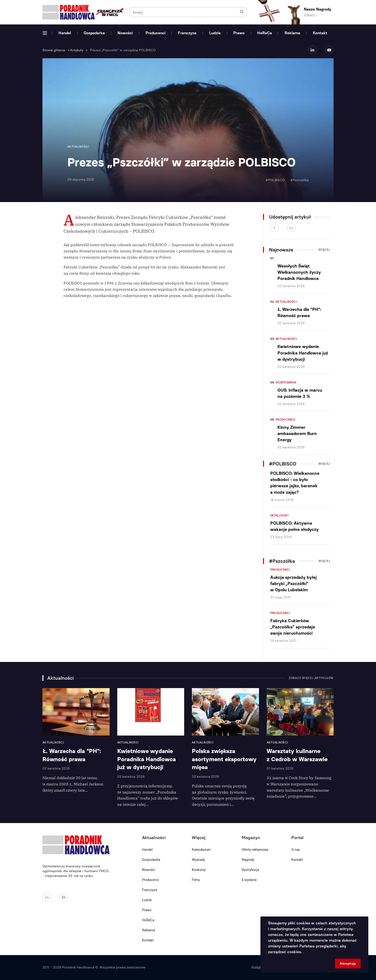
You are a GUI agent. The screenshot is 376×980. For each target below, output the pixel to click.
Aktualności (286, 302)
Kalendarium (201, 850)
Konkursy (199, 870)
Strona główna (54, 50)
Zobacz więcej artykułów (311, 678)
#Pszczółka (300, 180)
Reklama (292, 33)
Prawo (239, 33)
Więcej (324, 250)
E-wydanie (249, 880)
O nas (296, 850)
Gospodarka (94, 33)
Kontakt (320, 33)
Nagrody (248, 860)
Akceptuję (348, 964)
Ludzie (215, 33)
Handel (65, 33)
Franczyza (187, 33)
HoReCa (265, 33)
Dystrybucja (250, 870)
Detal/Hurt (280, 516)
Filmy (196, 880)
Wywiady (198, 860)
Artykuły (77, 50)
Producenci (156, 33)
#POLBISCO (275, 180)
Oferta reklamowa (255, 850)
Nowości (125, 33)
